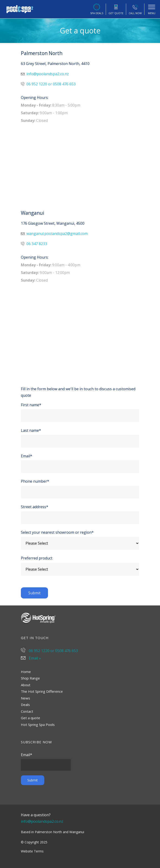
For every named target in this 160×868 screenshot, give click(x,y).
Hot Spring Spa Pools (38, 725)
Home (26, 672)
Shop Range (30, 678)
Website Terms (32, 851)
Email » (31, 658)
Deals (25, 705)
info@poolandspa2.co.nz (45, 74)
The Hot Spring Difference (42, 691)
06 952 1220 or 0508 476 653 (48, 84)
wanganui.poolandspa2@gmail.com (54, 234)
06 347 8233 (34, 244)
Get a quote (30, 718)
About (26, 685)
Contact (27, 711)
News (26, 698)
